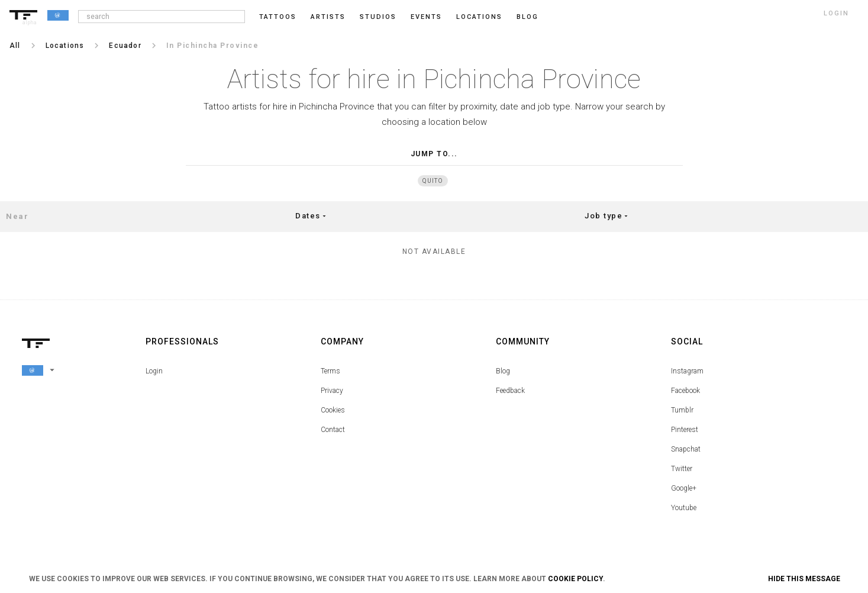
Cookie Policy (575, 579)
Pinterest (685, 430)
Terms (330, 371)
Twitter (682, 469)
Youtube (684, 508)
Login (154, 371)
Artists (328, 17)
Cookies (333, 410)
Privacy (332, 391)
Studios (378, 17)
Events (426, 17)
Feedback (510, 391)
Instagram (687, 371)
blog (527, 17)
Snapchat (686, 449)
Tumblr (682, 410)
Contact (333, 430)
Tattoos (278, 17)
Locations (479, 17)
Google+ (684, 488)
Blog (503, 371)
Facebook (685, 391)
